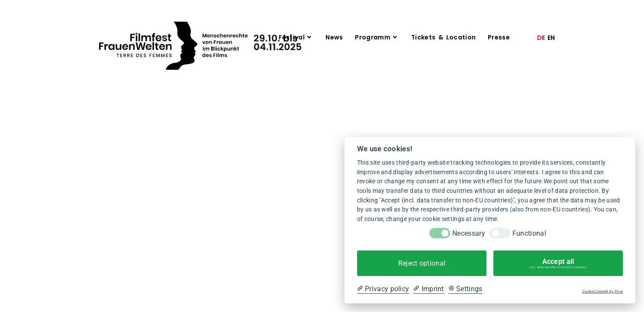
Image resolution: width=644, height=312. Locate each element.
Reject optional (422, 263)
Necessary (469, 233)
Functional (529, 233)
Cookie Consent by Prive (602, 291)
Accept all (558, 263)
